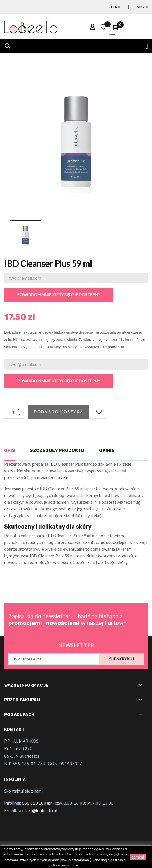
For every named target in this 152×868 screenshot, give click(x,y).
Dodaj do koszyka (59, 412)
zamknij (138, 857)
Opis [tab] (10, 450)
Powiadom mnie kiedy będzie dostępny (59, 295)
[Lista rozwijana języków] (135, 7)
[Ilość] (14, 412)
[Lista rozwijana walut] (109, 7)
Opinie (107, 450)
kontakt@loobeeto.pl (38, 810)
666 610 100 (34, 803)
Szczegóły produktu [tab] (57, 450)
